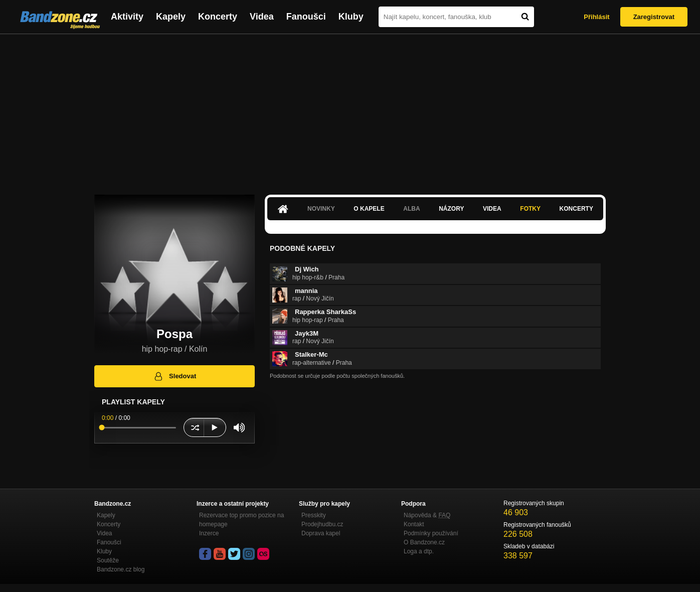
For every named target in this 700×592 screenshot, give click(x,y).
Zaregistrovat (654, 17)
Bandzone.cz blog (121, 569)
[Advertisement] (350, 109)
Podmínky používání (431, 533)
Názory (451, 209)
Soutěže (108, 560)
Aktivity (127, 17)
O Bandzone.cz (424, 542)
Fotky (530, 209)
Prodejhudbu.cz (322, 524)
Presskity (314, 515)
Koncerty (218, 17)
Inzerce (209, 533)
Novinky (321, 209)
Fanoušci (306, 17)
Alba (411, 209)
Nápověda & (427, 515)
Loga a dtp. (419, 551)
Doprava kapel (321, 533)
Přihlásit (596, 17)
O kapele (369, 209)
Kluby (351, 17)
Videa (262, 17)
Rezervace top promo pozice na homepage (241, 520)
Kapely (171, 17)
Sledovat (175, 376)
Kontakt (414, 524)
